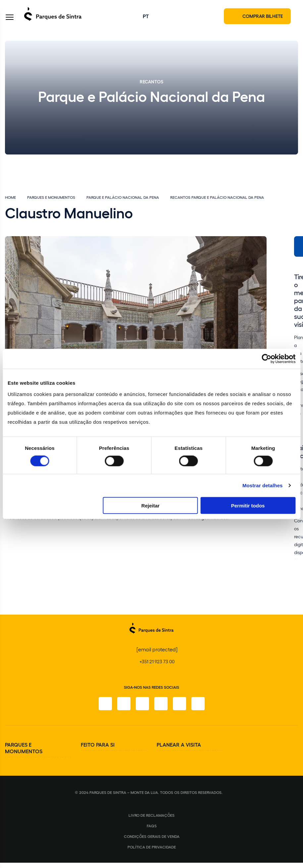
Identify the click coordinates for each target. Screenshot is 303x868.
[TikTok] (161, 704)
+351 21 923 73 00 (157, 661)
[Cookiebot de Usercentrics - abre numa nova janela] (266, 359)
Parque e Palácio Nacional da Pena (123, 197)
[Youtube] (179, 704)
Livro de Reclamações (151, 815)
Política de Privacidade (152, 847)
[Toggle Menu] (10, 18)
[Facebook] (105, 704)
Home (10, 197)
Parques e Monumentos (51, 197)
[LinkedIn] (198, 704)
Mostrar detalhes (263, 485)
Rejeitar (151, 505)
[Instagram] (124, 704)
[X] (142, 704)
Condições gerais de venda (152, 836)
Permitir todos (248, 505)
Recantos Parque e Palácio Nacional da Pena (217, 197)
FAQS (152, 826)
